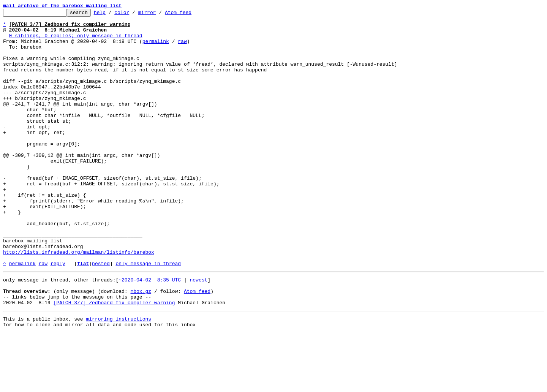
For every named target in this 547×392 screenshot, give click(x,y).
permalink (156, 48)
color (134, 14)
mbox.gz (141, 346)
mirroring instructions (119, 377)
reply (58, 315)
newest (198, 332)
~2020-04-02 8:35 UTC (150, 332)
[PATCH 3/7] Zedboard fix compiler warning (114, 359)
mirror (159, 14)
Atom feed (190, 14)
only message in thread (148, 315)
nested (101, 315)
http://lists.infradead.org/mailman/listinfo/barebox (79, 301)
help (111, 14)
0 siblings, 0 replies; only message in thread (76, 41)
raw (182, 48)
